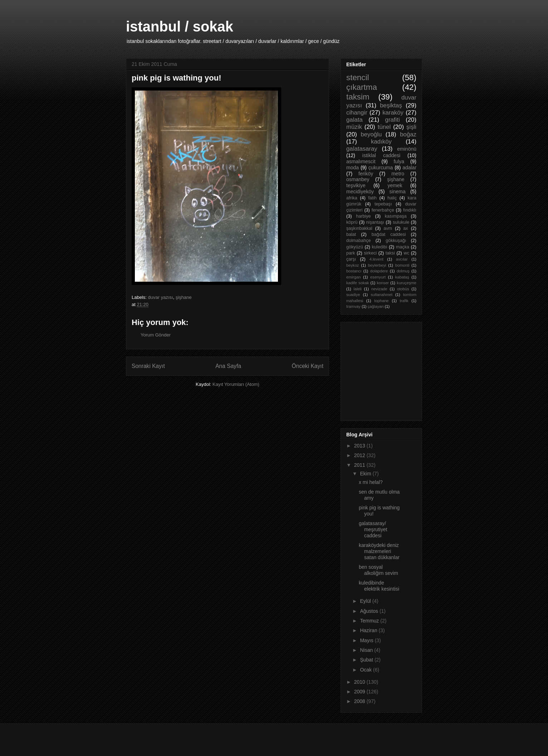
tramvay (353, 306)
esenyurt (378, 277)
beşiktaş (391, 105)
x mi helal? (371, 482)
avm (388, 228)
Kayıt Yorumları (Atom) (236, 384)
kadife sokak (358, 283)
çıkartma (362, 87)
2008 (360, 701)
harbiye (363, 216)
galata (354, 120)
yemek (395, 185)
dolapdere (379, 271)
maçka (403, 247)
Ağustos (370, 611)
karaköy (393, 113)
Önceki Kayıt (308, 366)
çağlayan (376, 306)
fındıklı (410, 210)
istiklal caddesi (381, 155)
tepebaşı (383, 204)
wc (407, 253)
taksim (358, 97)
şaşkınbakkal (359, 228)
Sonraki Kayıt (148, 366)
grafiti (393, 120)
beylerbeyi (377, 265)
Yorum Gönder (156, 335)
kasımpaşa (396, 216)
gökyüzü (355, 247)
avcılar (402, 259)
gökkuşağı (396, 241)
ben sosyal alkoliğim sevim (378, 570)
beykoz (353, 265)
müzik (354, 127)
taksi (390, 253)
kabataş (402, 277)
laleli (357, 289)
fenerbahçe (383, 210)
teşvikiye (356, 185)
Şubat (367, 660)
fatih (372, 198)
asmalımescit (361, 161)
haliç (392, 198)
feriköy (366, 174)
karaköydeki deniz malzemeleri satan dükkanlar (379, 551)
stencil (358, 77)
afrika (352, 198)
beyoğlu (371, 134)
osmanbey (358, 179)
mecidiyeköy (360, 192)
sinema (398, 192)
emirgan (353, 277)
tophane (381, 301)
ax (405, 228)
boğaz (408, 134)
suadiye (353, 295)
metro (398, 174)
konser (383, 283)
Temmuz (370, 621)
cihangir (357, 113)
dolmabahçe (359, 241)
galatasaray (362, 149)
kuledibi (380, 247)
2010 (360, 682)
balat (351, 234)
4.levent (376, 259)
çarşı (351, 259)
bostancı (354, 271)
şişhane (184, 297)
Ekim (366, 474)
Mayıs (367, 640)
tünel (384, 127)
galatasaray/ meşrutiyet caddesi (373, 529)
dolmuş (403, 271)
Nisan (367, 650)
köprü (352, 222)
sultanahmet (381, 295)
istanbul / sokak (180, 26)
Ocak (366, 670)
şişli (411, 127)
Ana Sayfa (228, 366)
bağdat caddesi (389, 234)
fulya (399, 161)
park (351, 253)
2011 (360, 465)
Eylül (366, 601)
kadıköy (381, 142)
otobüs (403, 289)
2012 (360, 455)
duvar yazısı (161, 297)
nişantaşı (375, 222)
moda (353, 168)
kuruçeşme (407, 283)
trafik (404, 301)
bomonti (402, 265)
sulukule (401, 222)
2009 (360, 692)
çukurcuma (381, 168)
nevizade (379, 289)
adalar (409, 168)
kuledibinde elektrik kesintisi (379, 586)
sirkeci (370, 253)
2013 (360, 446)
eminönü (407, 149)
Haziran (369, 630)
